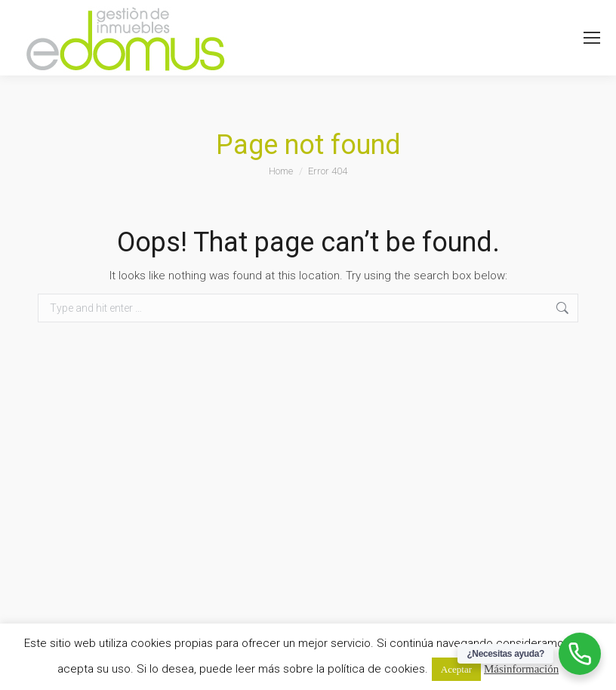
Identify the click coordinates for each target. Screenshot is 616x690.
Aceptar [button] (456, 669)
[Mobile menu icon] (592, 38)
